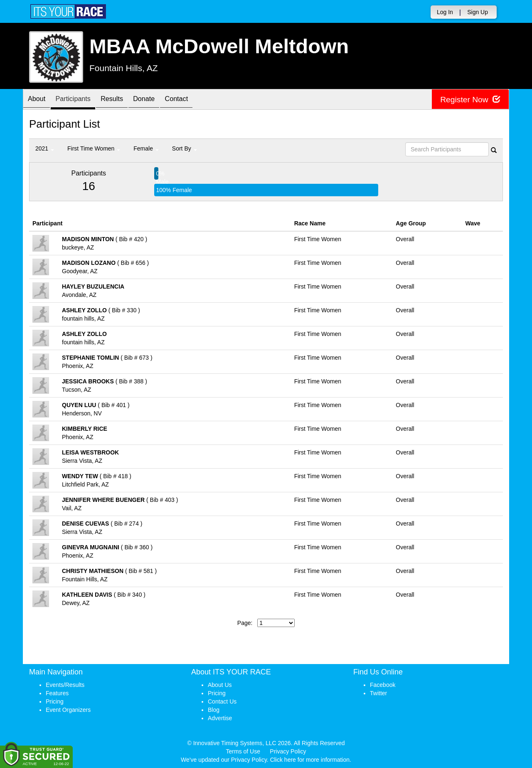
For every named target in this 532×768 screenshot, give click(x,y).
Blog (214, 710)
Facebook (383, 685)
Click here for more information (310, 760)
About (39, 100)
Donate (159, 100)
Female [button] (146, 148)
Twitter (378, 693)
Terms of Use (243, 751)
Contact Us (222, 701)
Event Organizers (68, 710)
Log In (445, 12)
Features (57, 693)
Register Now (469, 100)
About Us (220, 685)
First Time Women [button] (94, 148)
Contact (195, 100)
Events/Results (65, 685)
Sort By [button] (185, 148)
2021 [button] (45, 148)
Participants (79, 100)
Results (123, 100)
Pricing (55, 701)
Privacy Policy (288, 751)
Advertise (220, 718)
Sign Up (478, 12)
